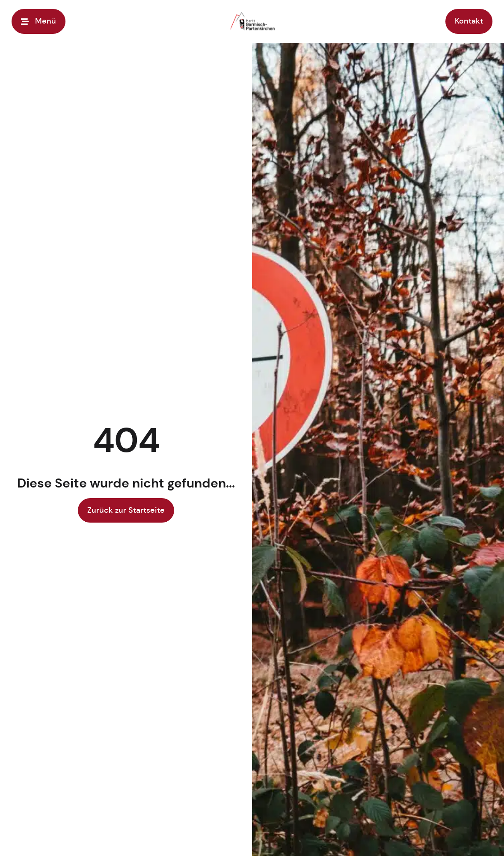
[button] (19, 837)
